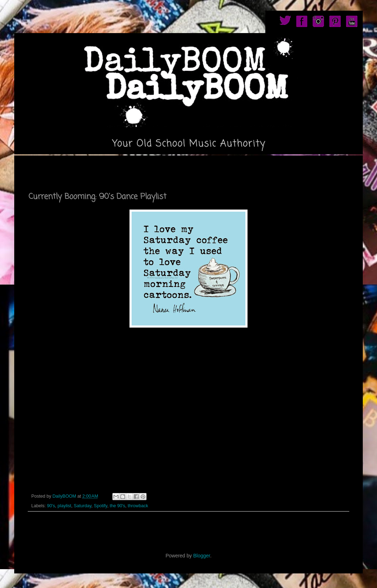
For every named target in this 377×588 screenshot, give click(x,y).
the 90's (117, 506)
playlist (65, 506)
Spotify (101, 506)
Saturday (82, 506)
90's (51, 506)
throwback (138, 506)
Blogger (201, 556)
